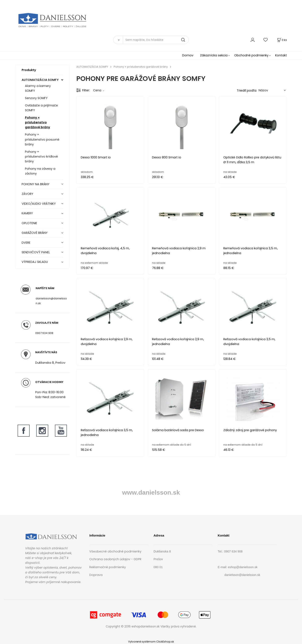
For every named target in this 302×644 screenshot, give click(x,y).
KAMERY (27, 213)
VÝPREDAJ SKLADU (35, 262)
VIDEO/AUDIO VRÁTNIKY (39, 204)
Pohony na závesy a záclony (40, 171)
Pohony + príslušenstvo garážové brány (38, 122)
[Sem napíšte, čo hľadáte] (156, 40)
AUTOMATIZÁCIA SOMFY (40, 80)
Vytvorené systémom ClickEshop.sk (151, 642)
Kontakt (281, 55)
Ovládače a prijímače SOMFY (41, 108)
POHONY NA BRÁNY (36, 184)
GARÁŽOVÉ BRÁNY (35, 233)
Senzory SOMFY (36, 98)
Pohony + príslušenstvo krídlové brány (41, 156)
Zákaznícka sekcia (214, 55)
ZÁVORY (27, 194)
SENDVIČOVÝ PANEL (36, 252)
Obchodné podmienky (251, 55)
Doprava (96, 575)
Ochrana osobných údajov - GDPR (115, 559)
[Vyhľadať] (118, 40)
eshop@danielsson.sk (243, 567)
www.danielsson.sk (151, 492)
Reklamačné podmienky (108, 567)
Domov (188, 55)
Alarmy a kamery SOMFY (38, 88)
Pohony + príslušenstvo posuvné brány (42, 139)
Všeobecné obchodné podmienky (115, 551)
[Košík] (282, 40)
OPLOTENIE (29, 223)
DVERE (26, 243)
